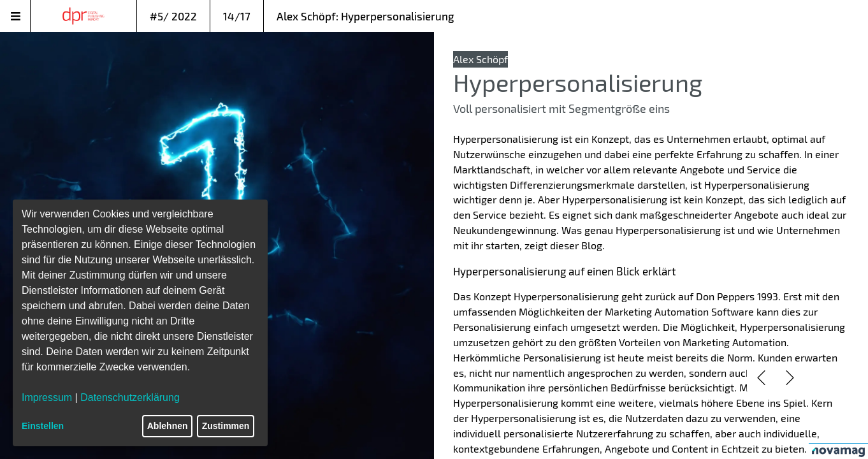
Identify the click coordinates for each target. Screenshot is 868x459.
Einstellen (43, 426)
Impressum (47, 397)
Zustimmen (226, 426)
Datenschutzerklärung (130, 397)
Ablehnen (168, 426)
